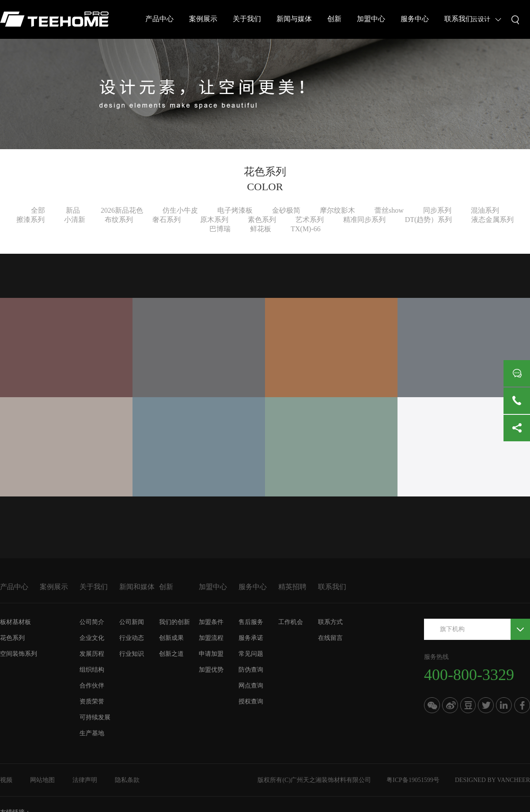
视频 (6, 780)
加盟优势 (211, 670)
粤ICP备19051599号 (413, 780)
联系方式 (330, 622)
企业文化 (92, 638)
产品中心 (159, 19)
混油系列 (485, 210)
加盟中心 (371, 19)
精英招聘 (292, 587)
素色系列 (262, 220)
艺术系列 (310, 220)
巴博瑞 (220, 229)
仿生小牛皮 (180, 210)
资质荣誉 (92, 701)
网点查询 (251, 686)
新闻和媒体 (137, 587)
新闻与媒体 (294, 19)
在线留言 (330, 638)
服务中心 (415, 19)
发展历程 (92, 654)
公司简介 (92, 622)
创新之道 (171, 654)
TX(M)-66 (306, 229)
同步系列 (437, 210)
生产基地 (92, 733)
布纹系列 (119, 220)
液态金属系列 (492, 220)
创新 (334, 19)
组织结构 (92, 670)
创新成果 (171, 638)
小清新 (75, 220)
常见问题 (251, 654)
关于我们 (247, 19)
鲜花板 (261, 229)
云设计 (481, 19)
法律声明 (85, 780)
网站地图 (42, 780)
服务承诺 (251, 638)
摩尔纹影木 (337, 210)
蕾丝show (389, 210)
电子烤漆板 (235, 210)
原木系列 (214, 220)
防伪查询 (251, 670)
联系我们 (458, 19)
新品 (73, 210)
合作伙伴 (92, 686)
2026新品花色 (122, 210)
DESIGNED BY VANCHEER (492, 780)
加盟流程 (211, 638)
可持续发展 (95, 717)
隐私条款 (127, 780)
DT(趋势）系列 (429, 220)
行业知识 (132, 654)
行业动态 (132, 638)
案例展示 (203, 19)
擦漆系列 (30, 220)
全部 (38, 210)
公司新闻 (132, 622)
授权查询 (251, 701)
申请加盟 (211, 654)
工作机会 (291, 622)
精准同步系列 (364, 220)
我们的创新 (174, 622)
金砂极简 (286, 210)
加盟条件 (211, 622)
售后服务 (251, 622)
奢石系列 (167, 220)
